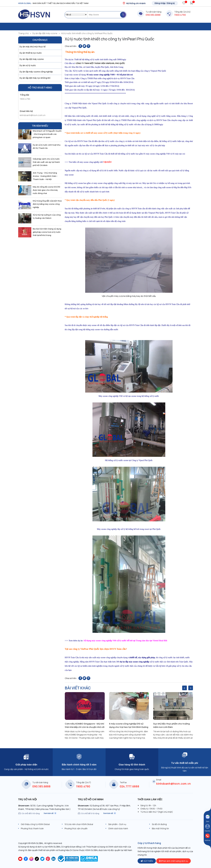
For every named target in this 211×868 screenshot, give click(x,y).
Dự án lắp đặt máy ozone (45, 33)
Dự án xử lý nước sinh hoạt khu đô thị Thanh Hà (47, 146)
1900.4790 (25, 99)
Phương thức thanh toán (32, 828)
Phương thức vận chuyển (76, 828)
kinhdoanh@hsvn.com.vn (33, 115)
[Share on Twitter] (84, 46)
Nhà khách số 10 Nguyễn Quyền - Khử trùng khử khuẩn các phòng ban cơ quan (47, 134)
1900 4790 (180, 15)
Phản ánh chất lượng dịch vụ (174, 861)
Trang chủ (23, 33)
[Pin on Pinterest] (88, 46)
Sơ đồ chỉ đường (159, 824)
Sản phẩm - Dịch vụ (117, 824)
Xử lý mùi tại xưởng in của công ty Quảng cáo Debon (47, 216)
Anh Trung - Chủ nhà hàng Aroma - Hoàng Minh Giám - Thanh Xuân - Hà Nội (45, 176)
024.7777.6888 (129, 786)
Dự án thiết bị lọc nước (31, 53)
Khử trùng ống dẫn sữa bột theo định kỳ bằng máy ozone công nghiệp (47, 204)
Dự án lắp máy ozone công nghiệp (36, 72)
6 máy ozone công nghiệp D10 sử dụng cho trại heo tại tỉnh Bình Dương (129, 725)
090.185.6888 (153, 15)
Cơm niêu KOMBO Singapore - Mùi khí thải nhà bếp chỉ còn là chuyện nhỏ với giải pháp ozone (85, 725)
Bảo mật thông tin (160, 828)
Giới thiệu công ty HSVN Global (35, 824)
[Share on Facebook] (80, 46)
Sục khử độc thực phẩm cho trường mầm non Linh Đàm (171, 725)
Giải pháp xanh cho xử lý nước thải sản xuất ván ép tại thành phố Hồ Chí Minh (46, 162)
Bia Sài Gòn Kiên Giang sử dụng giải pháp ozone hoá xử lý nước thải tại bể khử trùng (47, 232)
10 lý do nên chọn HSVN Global (79, 824)
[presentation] (184, 688)
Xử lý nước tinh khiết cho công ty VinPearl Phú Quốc (87, 33)
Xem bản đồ (50, 813)
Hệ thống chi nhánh (134, 3)
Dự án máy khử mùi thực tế (32, 47)
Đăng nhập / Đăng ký (165, 3)
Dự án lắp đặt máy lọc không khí (35, 78)
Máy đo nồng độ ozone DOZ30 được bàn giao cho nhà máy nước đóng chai (46, 190)
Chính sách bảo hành (118, 828)
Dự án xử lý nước (28, 65)
